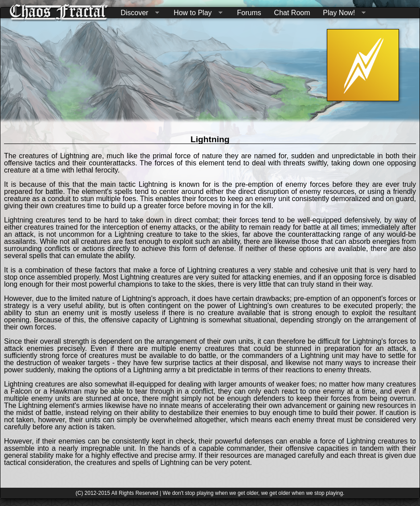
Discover (138, 13)
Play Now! (342, 13)
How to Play (196, 13)
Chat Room (292, 13)
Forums (249, 13)
